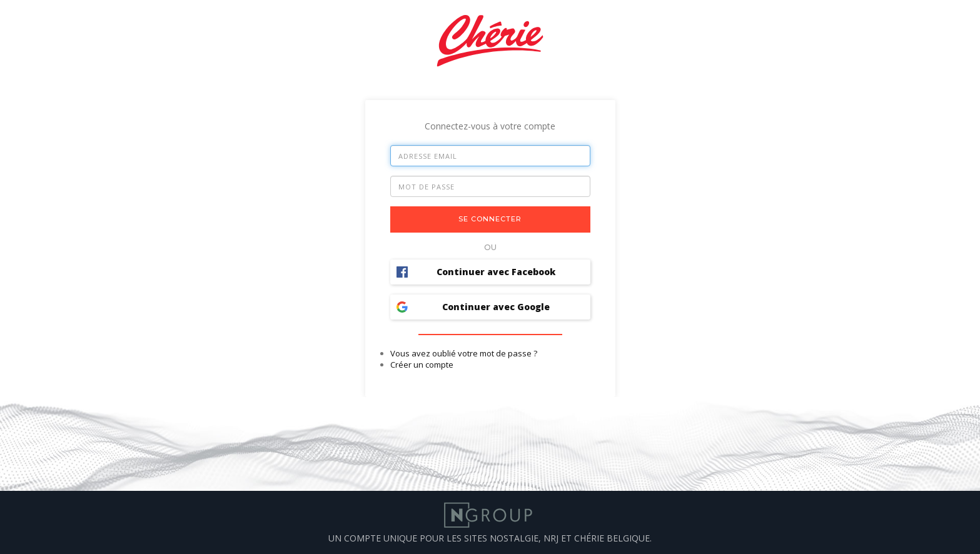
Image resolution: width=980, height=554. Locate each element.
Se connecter (490, 219)
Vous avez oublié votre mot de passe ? (464, 353)
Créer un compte (422, 365)
